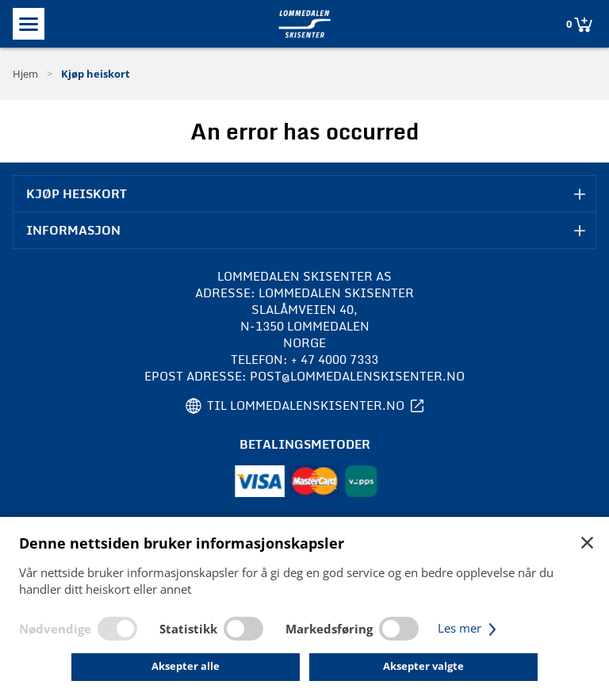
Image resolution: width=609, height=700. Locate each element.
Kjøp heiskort (96, 74)
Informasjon (73, 230)
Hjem (25, 74)
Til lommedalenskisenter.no (306, 405)
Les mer (469, 628)
